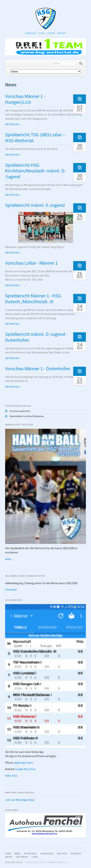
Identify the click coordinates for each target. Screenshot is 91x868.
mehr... (9, 559)
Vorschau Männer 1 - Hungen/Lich (25, 99)
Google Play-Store (25, 769)
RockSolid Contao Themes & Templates (47, 862)
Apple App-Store (24, 763)
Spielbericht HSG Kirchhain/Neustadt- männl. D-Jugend (36, 171)
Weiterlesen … (14, 124)
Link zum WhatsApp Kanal (20, 800)
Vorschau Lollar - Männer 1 (31, 263)
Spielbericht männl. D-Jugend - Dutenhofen (36, 337)
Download (11, 590)
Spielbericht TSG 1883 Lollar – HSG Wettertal (35, 138)
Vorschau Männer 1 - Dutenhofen (38, 368)
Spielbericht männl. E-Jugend (35, 205)
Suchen (81, 63)
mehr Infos (11, 776)
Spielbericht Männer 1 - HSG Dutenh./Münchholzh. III (33, 299)
